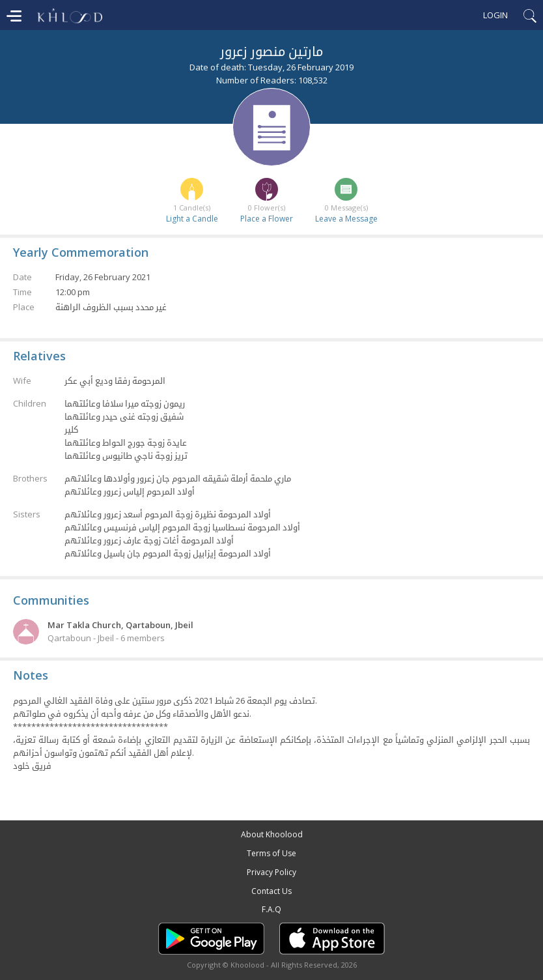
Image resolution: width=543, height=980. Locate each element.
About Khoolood (272, 834)
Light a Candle (192, 219)
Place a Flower (267, 219)
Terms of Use (271, 853)
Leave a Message (346, 219)
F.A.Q (271, 909)
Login (495, 15)
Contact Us (271, 891)
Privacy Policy (271, 872)
